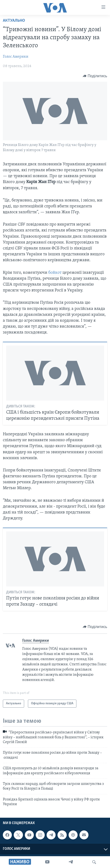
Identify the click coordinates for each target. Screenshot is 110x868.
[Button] (95, 76)
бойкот (55, 273)
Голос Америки (16, 57)
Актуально (14, 21)
